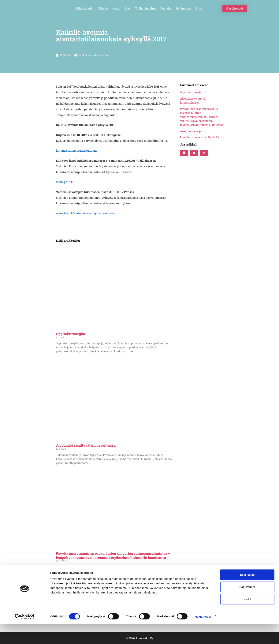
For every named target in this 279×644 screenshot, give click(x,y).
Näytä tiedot (203, 636)
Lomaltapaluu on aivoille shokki (200, 137)
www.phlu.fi (64, 182)
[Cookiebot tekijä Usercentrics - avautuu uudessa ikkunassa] (25, 637)
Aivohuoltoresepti (191, 131)
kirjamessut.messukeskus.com (76, 150)
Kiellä (247, 619)
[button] (184, 153)
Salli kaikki (247, 595)
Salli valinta (247, 607)
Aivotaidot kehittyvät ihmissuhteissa (86, 445)
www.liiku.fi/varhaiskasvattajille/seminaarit (86, 213)
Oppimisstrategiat (71, 334)
